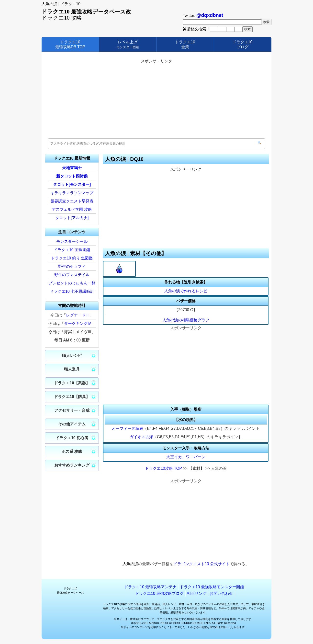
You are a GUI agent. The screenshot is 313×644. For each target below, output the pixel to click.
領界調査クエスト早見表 (72, 201)
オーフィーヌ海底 (127, 428)
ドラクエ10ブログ (243, 44)
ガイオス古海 (141, 437)
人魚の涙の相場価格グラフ (186, 320)
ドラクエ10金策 (185, 44)
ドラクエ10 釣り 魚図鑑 (72, 258)
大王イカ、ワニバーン (186, 457)
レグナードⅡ (78, 315)
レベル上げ (128, 44)
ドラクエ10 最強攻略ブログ (159, 593)
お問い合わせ (221, 593)
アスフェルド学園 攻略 (72, 209)
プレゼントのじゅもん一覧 (72, 283)
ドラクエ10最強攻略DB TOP (70, 44)
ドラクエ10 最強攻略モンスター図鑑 (212, 587)
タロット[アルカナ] (72, 218)
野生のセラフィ (72, 266)
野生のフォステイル (72, 275)
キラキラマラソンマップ (72, 193)
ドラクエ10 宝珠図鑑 (72, 250)
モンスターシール (72, 241)
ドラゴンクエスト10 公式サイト (201, 564)
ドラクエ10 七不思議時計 (72, 291)
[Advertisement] (156, 99)
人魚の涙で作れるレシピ (186, 291)
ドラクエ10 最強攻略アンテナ (150, 587)
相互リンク (197, 593)
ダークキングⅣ (78, 323)
